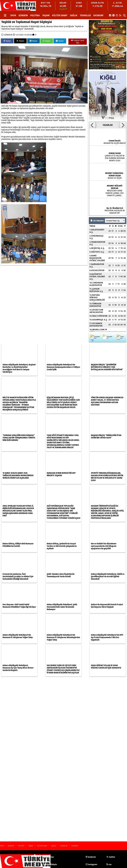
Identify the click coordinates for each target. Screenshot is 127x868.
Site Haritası (48, 857)
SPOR (13, 15)
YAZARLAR (108, 125)
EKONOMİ (98, 15)
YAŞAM (46, 15)
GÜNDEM (23, 15)
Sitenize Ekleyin (50, 864)
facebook (91, 857)
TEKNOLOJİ (85, 15)
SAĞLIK (74, 15)
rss (109, 864)
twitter (111, 857)
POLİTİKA (35, 15)
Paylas (7, 41)
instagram (91, 864)
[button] (92, 125)
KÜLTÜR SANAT (60, 15)
